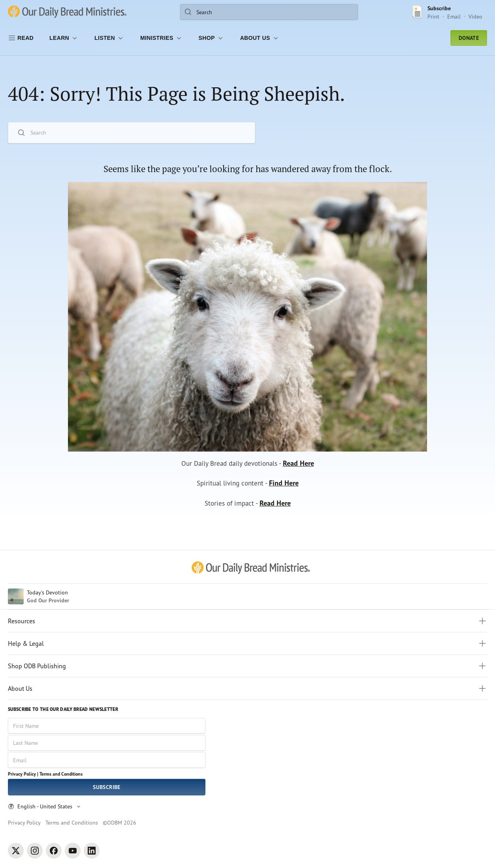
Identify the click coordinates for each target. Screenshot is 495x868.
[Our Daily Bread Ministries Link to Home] (67, 12)
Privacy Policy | (23, 774)
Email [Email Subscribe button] (454, 16)
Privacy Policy (24, 822)
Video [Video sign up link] (475, 16)
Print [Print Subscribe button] (433, 16)
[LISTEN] (109, 38)
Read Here (301, 464)
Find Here (286, 485)
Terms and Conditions (61, 774)
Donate (469, 38)
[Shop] (212, 38)
